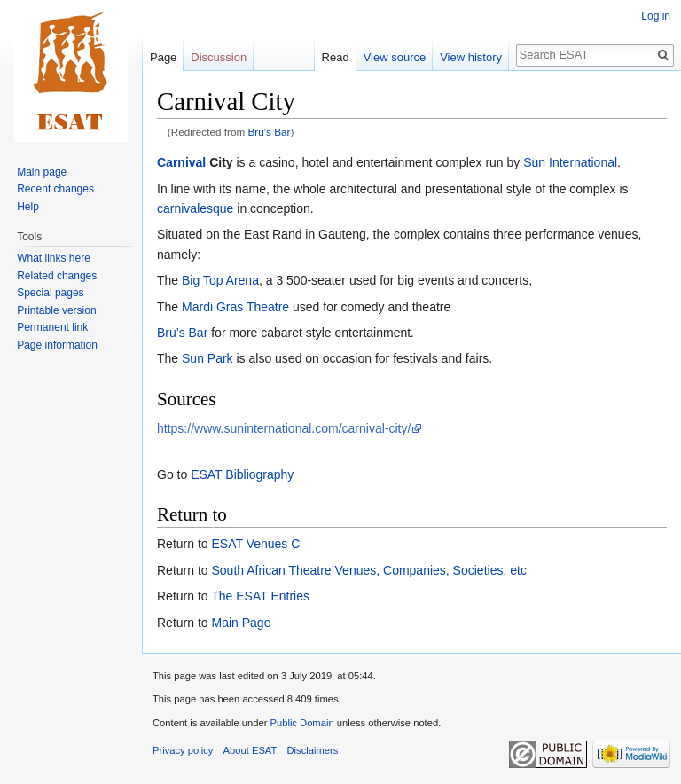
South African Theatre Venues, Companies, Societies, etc (368, 570)
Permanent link (52, 327)
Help (28, 207)
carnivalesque (195, 208)
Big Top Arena (220, 280)
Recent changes (55, 189)
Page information (57, 345)
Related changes (57, 276)
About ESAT (250, 750)
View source (395, 57)
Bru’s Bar (182, 333)
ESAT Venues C (255, 544)
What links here (54, 258)
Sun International (570, 162)
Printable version (56, 310)
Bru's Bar (270, 132)
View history (471, 57)
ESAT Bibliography (242, 474)
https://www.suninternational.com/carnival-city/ (284, 428)
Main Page (241, 623)
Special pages (50, 293)
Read (336, 57)
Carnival (181, 162)
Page (163, 57)
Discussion (219, 57)
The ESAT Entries (260, 596)
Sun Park (207, 358)
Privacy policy (183, 750)
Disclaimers (313, 750)
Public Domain (301, 723)
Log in (656, 16)
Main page (42, 172)
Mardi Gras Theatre (235, 307)
